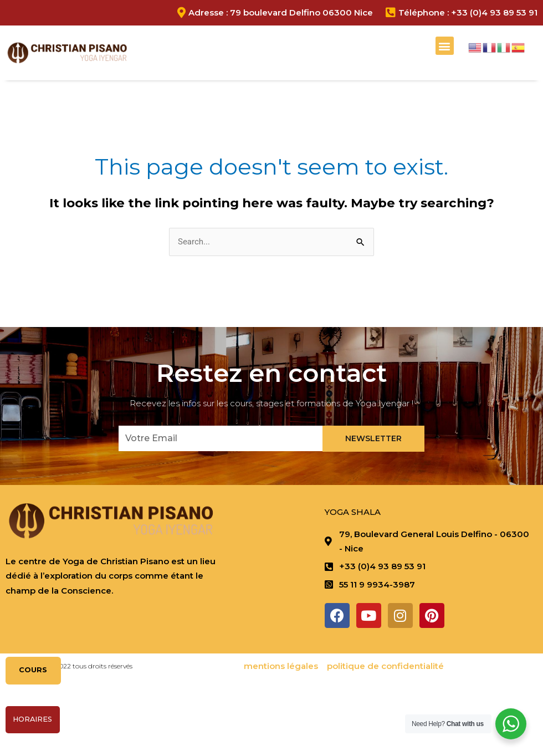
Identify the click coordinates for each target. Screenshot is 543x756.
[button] (445, 46)
